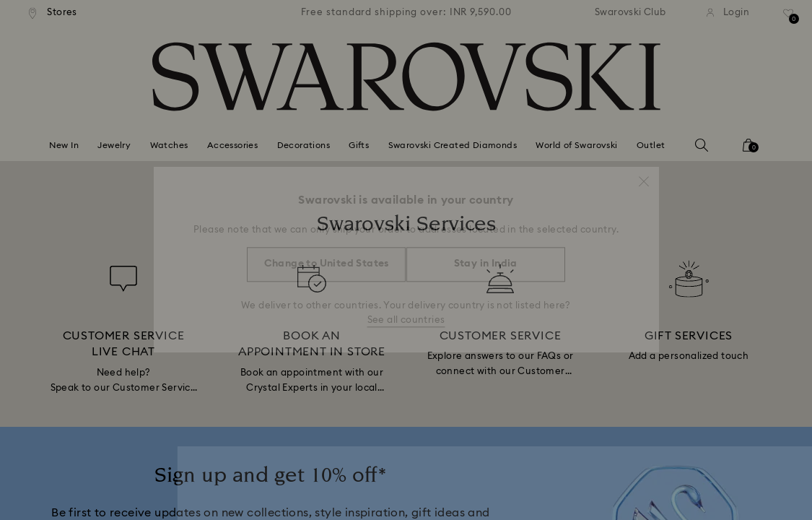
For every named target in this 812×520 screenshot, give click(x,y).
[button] (644, 175)
